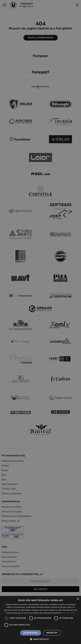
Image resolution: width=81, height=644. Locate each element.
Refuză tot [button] (52, 633)
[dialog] (41, 620)
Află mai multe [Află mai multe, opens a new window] (69, 613)
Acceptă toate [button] (31, 633)
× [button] (78, 599)
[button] (41, 639)
